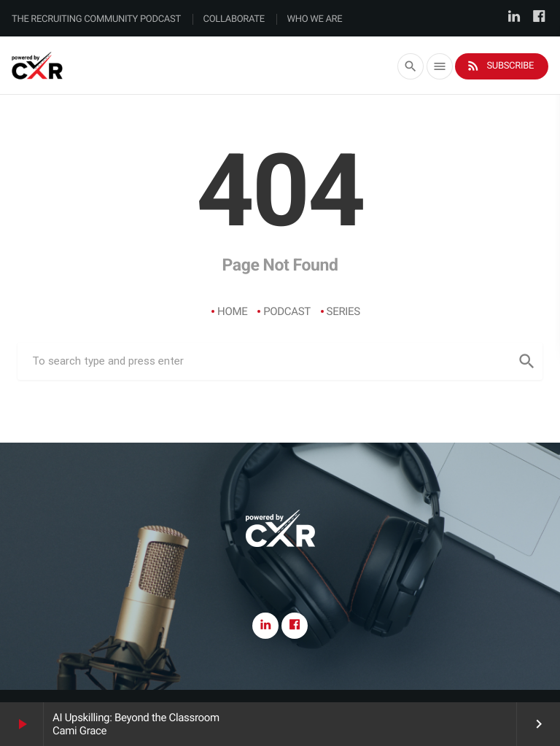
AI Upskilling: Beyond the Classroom (136, 718)
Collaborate (234, 19)
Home (232, 311)
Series (343, 311)
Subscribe (500, 66)
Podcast (287, 311)
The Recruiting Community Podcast (96, 19)
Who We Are (315, 19)
